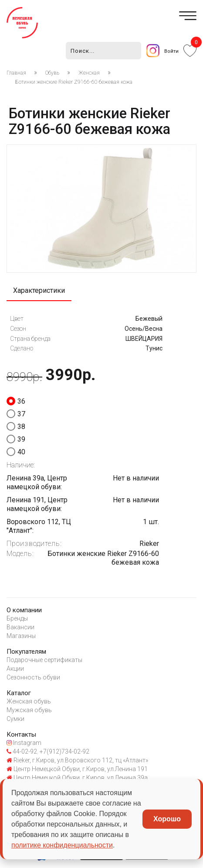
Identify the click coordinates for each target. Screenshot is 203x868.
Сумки (15, 719)
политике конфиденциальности (62, 845)
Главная (16, 73)
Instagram (24, 743)
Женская (89, 73)
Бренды (17, 618)
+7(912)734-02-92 (64, 751)
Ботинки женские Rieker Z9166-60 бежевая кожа (74, 82)
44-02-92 (22, 751)
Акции (15, 669)
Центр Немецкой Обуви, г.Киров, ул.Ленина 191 (77, 769)
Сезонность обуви (33, 677)
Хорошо (167, 819)
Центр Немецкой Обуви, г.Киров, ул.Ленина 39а (77, 778)
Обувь (52, 73)
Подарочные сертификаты (44, 660)
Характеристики (39, 290)
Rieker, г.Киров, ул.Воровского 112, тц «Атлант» (77, 760)
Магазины (21, 636)
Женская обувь (29, 701)
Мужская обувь (29, 710)
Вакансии (20, 627)
